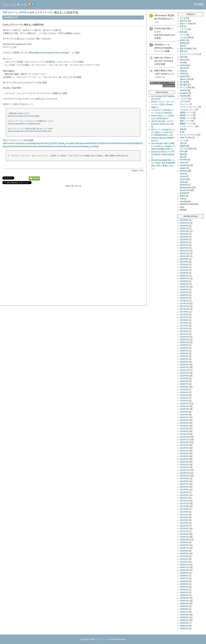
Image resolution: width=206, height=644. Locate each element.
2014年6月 (184, 420)
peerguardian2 (186, 188)
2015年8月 (184, 381)
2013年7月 (184, 451)
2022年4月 (184, 242)
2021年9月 (184, 259)
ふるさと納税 (185, 38)
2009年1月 (184, 595)
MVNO (183, 40)
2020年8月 (184, 267)
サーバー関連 (185, 88)
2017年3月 (184, 328)
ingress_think (185, 79)
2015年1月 (184, 401)
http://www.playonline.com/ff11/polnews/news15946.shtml (29, 131)
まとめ (183, 18)
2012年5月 (184, 490)
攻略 (182, 129)
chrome (183, 176)
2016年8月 (184, 348)
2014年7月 (184, 417)
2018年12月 (185, 287)
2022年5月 (184, 240)
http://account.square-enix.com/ (17, 44)
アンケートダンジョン (189, 107)
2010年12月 (185, 534)
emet (182, 174)
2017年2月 (184, 331)
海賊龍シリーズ (186, 113)
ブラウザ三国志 (186, 149)
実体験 (183, 43)
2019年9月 (184, 281)
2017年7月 (184, 317)
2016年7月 (184, 351)
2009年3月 (184, 590)
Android (183, 65)
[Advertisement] (73, 209)
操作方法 (184, 21)
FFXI (142, 171)
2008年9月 (184, 606)
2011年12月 (185, 501)
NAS (182, 57)
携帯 (182, 51)
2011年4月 (184, 523)
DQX (182, 143)
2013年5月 (184, 456)
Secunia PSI (185, 190)
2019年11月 (185, 278)
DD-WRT (184, 160)
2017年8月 (184, 315)
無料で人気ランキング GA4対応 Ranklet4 (163, 84)
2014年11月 (185, 406)
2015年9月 (184, 378)
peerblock (184, 185)
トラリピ (184, 29)
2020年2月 (184, 273)
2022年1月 (184, 248)
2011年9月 (184, 509)
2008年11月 (185, 601)
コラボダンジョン (187, 110)
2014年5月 (184, 423)
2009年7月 (184, 579)
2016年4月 (184, 359)
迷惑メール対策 (186, 24)
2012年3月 (184, 495)
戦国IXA (183, 146)
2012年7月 (184, 484)
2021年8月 (184, 262)
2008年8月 (184, 609)
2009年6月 (184, 581)
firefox (182, 182)
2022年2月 (184, 245)
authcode (184, 90)
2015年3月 (184, 395)
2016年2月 (184, 365)
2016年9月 (184, 345)
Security (183, 96)
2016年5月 (184, 356)
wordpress (184, 93)
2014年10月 (185, 409)
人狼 (182, 199)
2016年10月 (185, 342)
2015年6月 (184, 387)
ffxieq (182, 154)
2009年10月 (185, 570)
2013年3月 (184, 462)
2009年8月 (184, 576)
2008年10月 (185, 604)
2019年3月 (184, 284)
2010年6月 (184, 551)
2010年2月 (184, 562)
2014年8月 (184, 415)
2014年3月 (184, 429)
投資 (182, 26)
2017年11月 (185, 306)
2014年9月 (184, 412)
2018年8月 (184, 290)
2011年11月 (185, 504)
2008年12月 (185, 598)
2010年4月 (184, 556)
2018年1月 (184, 301)
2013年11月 (185, 440)
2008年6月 (184, 615)
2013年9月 (184, 445)
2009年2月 (184, 592)
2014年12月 (185, 404)
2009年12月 (185, 565)
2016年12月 (185, 337)
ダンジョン (184, 104)
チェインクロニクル (188, 135)
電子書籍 (184, 85)
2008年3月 (184, 623)
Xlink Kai (183, 179)
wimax (182, 163)
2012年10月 (185, 476)
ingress (183, 76)
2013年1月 (184, 467)
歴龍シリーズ (185, 121)
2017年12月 (185, 303)
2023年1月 (184, 228)
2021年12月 (185, 251)
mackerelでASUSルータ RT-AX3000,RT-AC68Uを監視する (163, 155)
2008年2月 (184, 626)
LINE (182, 71)
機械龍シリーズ (186, 124)
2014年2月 (184, 431)
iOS (181, 63)
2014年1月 (184, 434)
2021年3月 (184, 265)
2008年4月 (184, 620)
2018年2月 (184, 298)
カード (183, 35)
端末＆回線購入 (186, 49)
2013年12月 (185, 437)
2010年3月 (184, 559)
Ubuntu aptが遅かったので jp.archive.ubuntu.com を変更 (162, 124)
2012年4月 (184, 492)
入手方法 (184, 101)
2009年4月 (184, 587)
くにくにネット (15, 5)
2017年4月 (184, 326)
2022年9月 (184, 234)
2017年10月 (185, 309)
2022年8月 (184, 237)
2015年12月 (185, 370)
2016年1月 (184, 367)
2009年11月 (185, 567)
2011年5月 (184, 520)
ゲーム (183, 140)
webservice (184, 165)
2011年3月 (184, 526)
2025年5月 (184, 220)
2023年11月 (185, 223)
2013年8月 (184, 448)
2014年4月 (184, 426)
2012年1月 (184, 498)
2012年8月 (184, 481)
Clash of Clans (186, 138)
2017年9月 (184, 312)
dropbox (183, 168)
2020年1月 (184, 276)
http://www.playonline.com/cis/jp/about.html (24, 124)
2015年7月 (184, 384)
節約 (182, 32)
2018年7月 (184, 292)
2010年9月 (184, 542)
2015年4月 (184, 392)
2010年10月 (185, 540)
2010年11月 (185, 537)
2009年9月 (184, 573)
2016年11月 (185, 340)
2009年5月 (184, 584)
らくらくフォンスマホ (189, 54)
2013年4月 (184, 459)
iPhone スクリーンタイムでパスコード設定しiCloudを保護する (163, 105)
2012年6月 (184, 487)
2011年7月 (184, 515)
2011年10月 (185, 506)
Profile (199, 4)
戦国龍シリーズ (186, 118)
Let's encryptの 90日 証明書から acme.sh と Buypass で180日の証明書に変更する (163, 146)
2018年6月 (184, 295)
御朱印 (183, 196)
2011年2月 (184, 529)
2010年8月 (184, 545)
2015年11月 (185, 373)
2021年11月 (185, 253)
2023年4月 (184, 226)
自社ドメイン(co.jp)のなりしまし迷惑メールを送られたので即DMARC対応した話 (163, 132)
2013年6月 (184, 454)
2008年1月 (184, 629)
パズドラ (184, 99)
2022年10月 (185, 231)
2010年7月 (184, 548)
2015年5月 (184, 390)
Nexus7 (183, 68)
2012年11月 (185, 473)
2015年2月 (184, 398)
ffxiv (181, 157)
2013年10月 (185, 442)
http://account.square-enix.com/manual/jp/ (24, 116)
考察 (182, 46)
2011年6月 (184, 517)
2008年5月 (184, 617)
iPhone (183, 60)
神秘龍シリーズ (186, 115)
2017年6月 (184, 320)
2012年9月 (184, 479)
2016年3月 (184, 362)
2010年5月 (184, 554)
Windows (184, 171)
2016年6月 (184, 353)
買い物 (183, 82)
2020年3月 (184, 270)
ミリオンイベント (187, 126)
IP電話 (183, 74)
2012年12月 (185, 470)
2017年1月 (184, 334)
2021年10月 (185, 256)
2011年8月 (184, 512)
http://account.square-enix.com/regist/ (52, 53)
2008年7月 (184, 612)
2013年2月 (184, 465)
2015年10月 (185, 376)
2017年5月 (184, 323)
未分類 (183, 193)
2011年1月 (184, 531)
